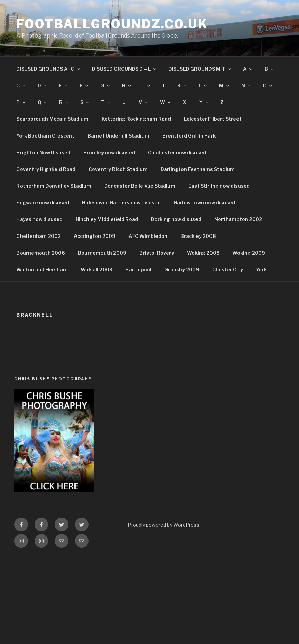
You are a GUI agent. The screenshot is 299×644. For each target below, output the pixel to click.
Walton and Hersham (42, 269)
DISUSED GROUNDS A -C (49, 69)
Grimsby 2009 (182, 269)
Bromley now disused (109, 152)
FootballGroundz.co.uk (112, 24)
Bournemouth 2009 (102, 253)
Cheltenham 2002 (39, 236)
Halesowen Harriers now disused (121, 203)
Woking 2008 (203, 253)
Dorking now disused (176, 219)
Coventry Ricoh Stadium (118, 169)
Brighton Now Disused (43, 152)
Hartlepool (138, 269)
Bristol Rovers (157, 253)
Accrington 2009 (95, 236)
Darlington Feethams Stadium (198, 169)
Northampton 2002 (238, 219)
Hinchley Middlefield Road (107, 219)
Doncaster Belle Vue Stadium (140, 186)
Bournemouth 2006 (41, 253)
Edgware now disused (43, 203)
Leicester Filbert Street (213, 119)
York (261, 269)
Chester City (228, 269)
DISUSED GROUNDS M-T (200, 69)
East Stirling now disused (219, 186)
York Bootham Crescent (45, 136)
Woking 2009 (249, 253)
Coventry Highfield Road (46, 169)
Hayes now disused (39, 219)
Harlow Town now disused (204, 203)
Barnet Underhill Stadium (118, 136)
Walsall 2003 (97, 269)
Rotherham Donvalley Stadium (54, 186)
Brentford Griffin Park (189, 136)
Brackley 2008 (198, 236)
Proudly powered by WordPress (164, 525)
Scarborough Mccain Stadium (52, 119)
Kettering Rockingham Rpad (136, 119)
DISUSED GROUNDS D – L (125, 69)
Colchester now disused (177, 152)
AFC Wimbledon (148, 236)
